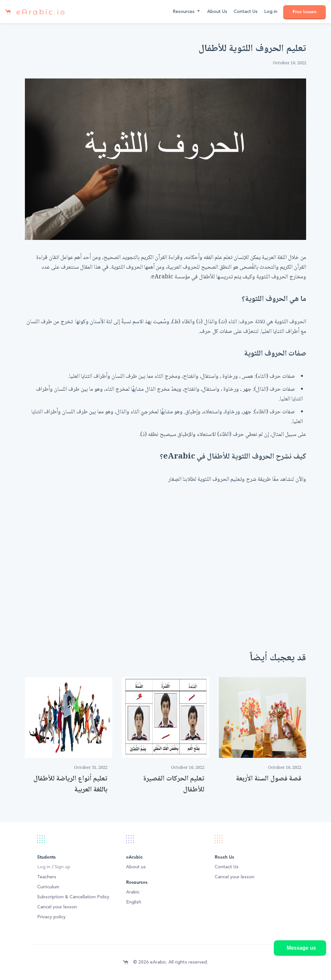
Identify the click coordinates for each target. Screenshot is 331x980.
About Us (217, 12)
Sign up (63, 867)
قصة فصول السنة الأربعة (269, 779)
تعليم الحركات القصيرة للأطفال (174, 784)
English (134, 902)
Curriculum (48, 887)
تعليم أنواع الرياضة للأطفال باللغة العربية (70, 784)
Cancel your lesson (57, 907)
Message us (301, 948)
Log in (271, 12)
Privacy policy (51, 917)
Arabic (133, 892)
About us (136, 867)
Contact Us (246, 12)
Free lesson (304, 12)
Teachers (47, 877)
